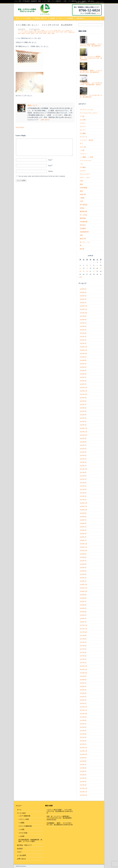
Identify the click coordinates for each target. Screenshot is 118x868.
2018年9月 (83, 595)
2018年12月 (84, 585)
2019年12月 (84, 544)
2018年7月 (83, 602)
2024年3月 (83, 377)
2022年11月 (83, 432)
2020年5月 (83, 527)
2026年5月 (83, 289)
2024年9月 (83, 357)
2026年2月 (83, 299)
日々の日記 (84, 215)
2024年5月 (83, 371)
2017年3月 (83, 656)
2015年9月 (83, 717)
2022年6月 (83, 449)
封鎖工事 (83, 194)
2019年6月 (83, 564)
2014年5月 (83, 771)
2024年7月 (83, 364)
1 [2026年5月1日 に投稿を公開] (94, 262)
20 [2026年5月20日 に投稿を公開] (87, 271)
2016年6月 (83, 686)
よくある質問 (69, 18)
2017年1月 (83, 663)
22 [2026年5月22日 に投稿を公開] (94, 271)
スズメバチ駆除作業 (56, 1)
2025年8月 (83, 320)
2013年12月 (84, 788)
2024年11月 (83, 350)
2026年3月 (83, 296)
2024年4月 (83, 374)
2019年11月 (83, 547)
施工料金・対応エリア (41, 18)
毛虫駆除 (83, 228)
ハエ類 (82, 150)
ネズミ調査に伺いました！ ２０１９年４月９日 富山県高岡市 (44, 25)
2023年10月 (84, 394)
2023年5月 (83, 411)
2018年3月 (83, 615)
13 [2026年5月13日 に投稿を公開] (87, 268)
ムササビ (83, 171)
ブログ (79, 1)
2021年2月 (83, 496)
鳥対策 (82, 249)
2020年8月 (83, 517)
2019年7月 (83, 561)
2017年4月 (83, 652)
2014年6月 (83, 768)
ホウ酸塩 (83, 167)
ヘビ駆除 (21, 823)
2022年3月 (83, 459)
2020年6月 (83, 523)
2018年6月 (83, 605)
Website (50, 171)
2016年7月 (83, 683)
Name (50, 160)
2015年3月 (83, 737)
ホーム (18, 18)
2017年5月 (83, 649)
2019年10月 (84, 551)
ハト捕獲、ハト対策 (86, 157)
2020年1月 (83, 540)
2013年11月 (83, 792)
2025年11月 (83, 309)
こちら (98, 13)
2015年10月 (84, 714)
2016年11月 (83, 669)
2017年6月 (83, 646)
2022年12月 (84, 428)
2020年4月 (83, 530)
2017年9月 (83, 636)
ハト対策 (64, 1)
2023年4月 (83, 415)
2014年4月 (83, 775)
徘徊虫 (82, 208)
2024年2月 (83, 381)
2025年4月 (83, 333)
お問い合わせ (91, 1)
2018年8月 (83, 598)
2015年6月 (83, 727)
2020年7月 (83, 520)
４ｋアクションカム (86, 110)
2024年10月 (84, 354)
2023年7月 (83, 405)
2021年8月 (83, 476)
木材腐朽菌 (84, 222)
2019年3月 (83, 574)
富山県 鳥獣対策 (37, 32)
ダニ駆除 (83, 133)
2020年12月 (84, 503)
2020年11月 (83, 506)
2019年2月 (83, 578)
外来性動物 (84, 188)
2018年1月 (83, 622)
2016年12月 (84, 666)
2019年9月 (83, 554)
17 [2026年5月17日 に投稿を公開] (101, 268)
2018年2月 (83, 619)
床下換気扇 (84, 205)
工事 (81, 201)
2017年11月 (83, 629)
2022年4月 (83, 455)
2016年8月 (83, 680)
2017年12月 (84, 625)
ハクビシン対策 (17, 1)
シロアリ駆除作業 (72, 1)
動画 (81, 184)
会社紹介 (84, 1)
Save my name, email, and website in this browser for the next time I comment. (42, 176)
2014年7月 (83, 765)
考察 (81, 235)
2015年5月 (83, 731)
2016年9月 (83, 676)
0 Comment (72, 32)
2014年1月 (83, 785)
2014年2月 (83, 782)
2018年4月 (83, 612)
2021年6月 (83, 483)
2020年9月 (83, 513)
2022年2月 (83, 462)
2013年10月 (84, 795)
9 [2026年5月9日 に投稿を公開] (97, 265)
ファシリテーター (86, 161)
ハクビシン (26, 31)
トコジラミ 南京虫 (86, 140)
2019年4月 (83, 571)
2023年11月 (83, 391)
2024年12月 (84, 347)
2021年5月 (83, 486)
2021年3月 (83, 493)
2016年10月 (84, 673)
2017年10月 (84, 632)
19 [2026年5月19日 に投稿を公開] (84, 271)
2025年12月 (84, 306)
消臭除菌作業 (84, 232)
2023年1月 (83, 425)
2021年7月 (83, 479)
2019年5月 (83, 568)
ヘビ (81, 164)
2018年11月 (83, 588)
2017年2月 (83, 659)
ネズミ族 (83, 147)
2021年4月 (83, 489)
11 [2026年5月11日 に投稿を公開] (80, 268)
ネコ (81, 144)
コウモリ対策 (23, 833)
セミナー (83, 130)
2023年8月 (83, 401)
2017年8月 (83, 639)
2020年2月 (83, 537)
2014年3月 (83, 778)
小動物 (82, 198)
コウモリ (83, 123)
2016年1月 (83, 703)
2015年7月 (83, 724)
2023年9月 (83, 398)
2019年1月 (83, 581)
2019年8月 (83, 557)
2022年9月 (83, 438)
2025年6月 (83, 326)
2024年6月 (83, 367)
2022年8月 (83, 442)
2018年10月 (84, 591)
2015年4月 (83, 734)
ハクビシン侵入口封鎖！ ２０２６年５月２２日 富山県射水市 (59, 810)
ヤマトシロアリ (85, 174)
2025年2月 (83, 340)
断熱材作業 (84, 211)
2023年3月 (83, 418)
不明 (81, 181)
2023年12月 (84, 388)
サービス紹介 (27, 18)
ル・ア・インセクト (49, 31)
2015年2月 (83, 741)
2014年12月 (84, 748)
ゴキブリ (83, 127)
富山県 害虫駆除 (28, 32)
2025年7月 (83, 323)
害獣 (81, 191)
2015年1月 (83, 744)
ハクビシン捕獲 (33, 31)
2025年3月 (83, 337)
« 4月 (80, 277)
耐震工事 (83, 239)
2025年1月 (83, 343)
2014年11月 (83, 751)
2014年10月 (84, 754)
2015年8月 (83, 720)
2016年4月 (83, 693)
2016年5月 (83, 690)
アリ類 (82, 116)
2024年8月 (83, 360)
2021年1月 (83, 500)
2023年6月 (83, 408)
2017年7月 (83, 642)
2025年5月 (83, 330)
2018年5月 (83, 608)
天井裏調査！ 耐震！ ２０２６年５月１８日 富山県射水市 (59, 824)
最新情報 (83, 218)
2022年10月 (84, 435)
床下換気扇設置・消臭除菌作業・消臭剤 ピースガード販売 (36, 1)
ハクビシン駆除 (40, 31)
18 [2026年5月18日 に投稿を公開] (80, 271)
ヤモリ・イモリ (85, 178)
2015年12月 (84, 707)
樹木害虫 (83, 225)
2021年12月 (84, 469)
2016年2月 (83, 700)
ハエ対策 (21, 836)
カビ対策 (83, 120)
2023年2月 (83, 422)
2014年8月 (83, 761)
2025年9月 (83, 316)
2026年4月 (83, 292)
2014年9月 (83, 758)
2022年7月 (83, 445)
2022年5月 (83, 452)
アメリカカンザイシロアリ (89, 113)
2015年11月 (83, 710)
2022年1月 (83, 466)
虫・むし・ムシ (85, 242)
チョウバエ (84, 137)
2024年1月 (83, 384)
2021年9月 (83, 472)
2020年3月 (83, 534)
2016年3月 (83, 697)
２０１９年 (20, 31)
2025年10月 (84, 313)
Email (50, 166)
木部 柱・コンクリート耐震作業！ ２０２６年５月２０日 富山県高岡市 (59, 817)
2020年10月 (84, 510)
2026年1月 (83, 303)
